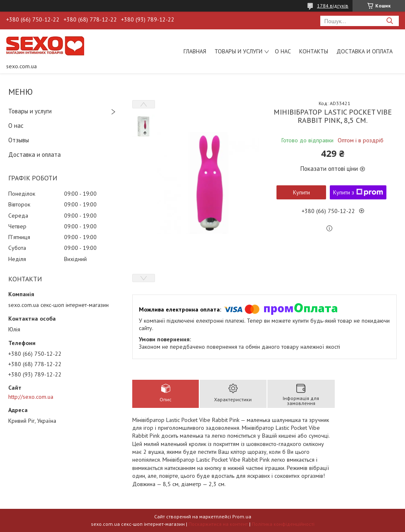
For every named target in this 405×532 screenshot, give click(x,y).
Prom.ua (242, 516)
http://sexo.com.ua (31, 397)
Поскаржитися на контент (218, 524)
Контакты (314, 51)
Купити (301, 192)
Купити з (358, 192)
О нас (283, 51)
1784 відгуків (333, 6)
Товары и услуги (238, 51)
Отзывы (19, 140)
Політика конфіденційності (283, 524)
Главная (195, 51)
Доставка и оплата (364, 51)
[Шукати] (390, 21)
